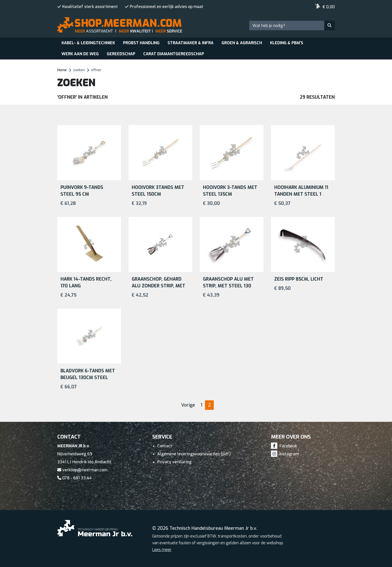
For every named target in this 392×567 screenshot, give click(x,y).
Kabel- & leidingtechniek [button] (88, 43)
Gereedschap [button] (121, 54)
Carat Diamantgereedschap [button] (174, 54)
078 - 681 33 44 (74, 478)
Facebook (284, 446)
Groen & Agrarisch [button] (242, 43)
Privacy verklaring (174, 462)
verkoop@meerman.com (82, 470)
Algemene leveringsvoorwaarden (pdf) (194, 454)
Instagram (285, 454)
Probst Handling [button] (141, 43)
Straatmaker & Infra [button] (190, 43)
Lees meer (162, 550)
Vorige (188, 405)
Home (62, 70)
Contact (165, 446)
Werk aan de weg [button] (80, 54)
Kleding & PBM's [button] (287, 43)
